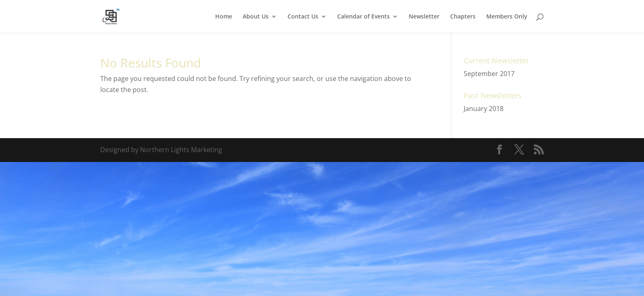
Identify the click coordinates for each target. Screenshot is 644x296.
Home (224, 17)
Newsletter (424, 17)
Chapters (463, 17)
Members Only (507, 17)
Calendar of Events (363, 17)
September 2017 (489, 74)
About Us (256, 17)
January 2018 (484, 109)
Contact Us (303, 17)
